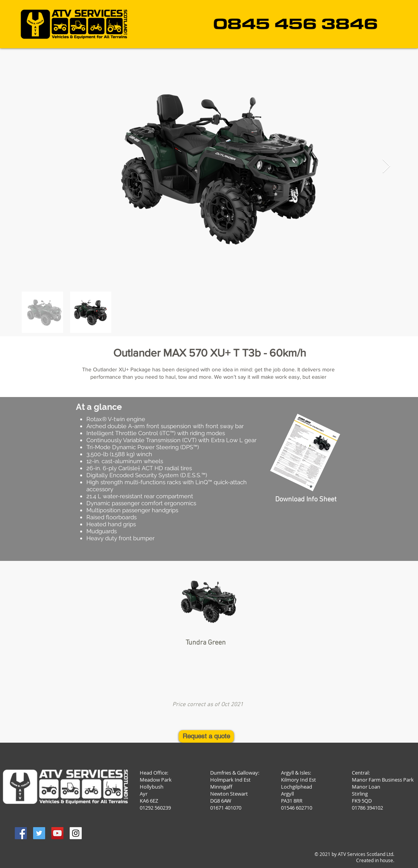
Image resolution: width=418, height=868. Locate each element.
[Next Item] (386, 166)
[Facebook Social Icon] (21, 833)
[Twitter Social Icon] (39, 833)
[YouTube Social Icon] (57, 833)
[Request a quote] (206, 736)
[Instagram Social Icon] (76, 833)
